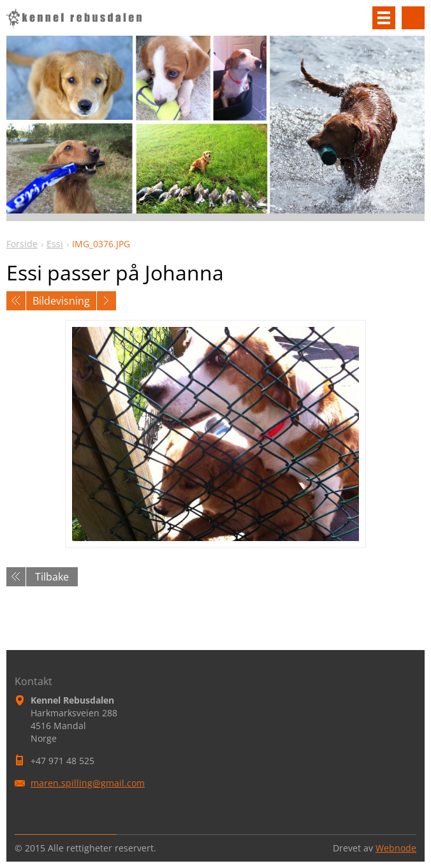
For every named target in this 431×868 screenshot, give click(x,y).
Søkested (413, 18)
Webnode (396, 848)
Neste (106, 301)
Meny (384, 18)
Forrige (16, 301)
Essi (55, 244)
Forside (22, 244)
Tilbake (52, 577)
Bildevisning (61, 301)
